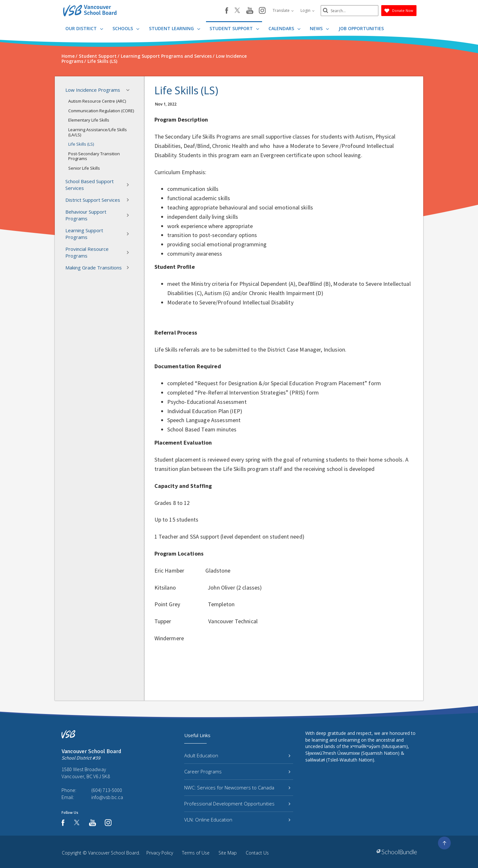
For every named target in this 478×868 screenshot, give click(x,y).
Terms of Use (196, 853)
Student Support (234, 28)
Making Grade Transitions (99, 268)
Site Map (228, 853)
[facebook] (227, 11)
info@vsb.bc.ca (107, 797)
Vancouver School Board (114, 853)
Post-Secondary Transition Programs (94, 156)
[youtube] (250, 11)
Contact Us (257, 853)
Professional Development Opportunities (237, 804)
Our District (84, 28)
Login (308, 10)
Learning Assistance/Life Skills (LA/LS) (98, 132)
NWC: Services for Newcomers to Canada (237, 787)
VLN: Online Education (237, 820)
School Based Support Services (99, 185)
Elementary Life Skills (89, 120)
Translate (283, 10)
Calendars (284, 28)
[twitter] (237, 11)
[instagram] (262, 11)
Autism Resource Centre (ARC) (97, 101)
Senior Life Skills (84, 168)
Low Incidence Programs (99, 90)
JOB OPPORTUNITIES (361, 28)
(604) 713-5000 (107, 790)
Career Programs (237, 771)
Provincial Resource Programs (99, 252)
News (319, 28)
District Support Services (99, 200)
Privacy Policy (160, 853)
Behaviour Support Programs (99, 215)
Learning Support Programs (99, 234)
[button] (130, 90)
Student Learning (175, 28)
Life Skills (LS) (81, 144)
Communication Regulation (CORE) (101, 111)
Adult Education (237, 755)
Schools (126, 28)
